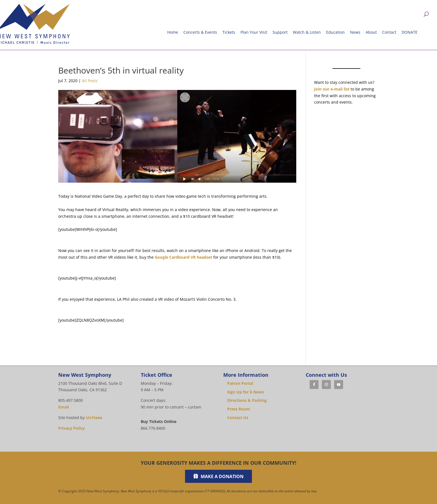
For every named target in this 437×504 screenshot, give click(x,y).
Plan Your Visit (254, 32)
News (355, 32)
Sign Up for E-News (246, 392)
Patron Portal (240, 383)
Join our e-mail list (332, 89)
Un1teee (94, 418)
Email (64, 407)
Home (173, 32)
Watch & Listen (307, 32)
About (371, 32)
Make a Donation (222, 476)
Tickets (229, 32)
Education (335, 32)
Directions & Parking (247, 400)
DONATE (410, 32)
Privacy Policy (71, 428)
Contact (389, 32)
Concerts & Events (200, 32)
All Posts (90, 81)
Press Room (239, 409)
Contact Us (238, 418)
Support (280, 32)
